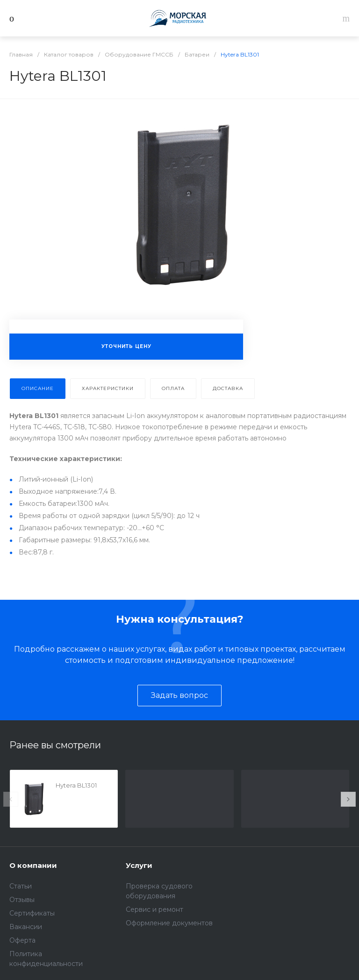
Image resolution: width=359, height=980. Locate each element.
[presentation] (11, 799)
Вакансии (26, 927)
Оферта (22, 940)
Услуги (139, 865)
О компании (33, 865)
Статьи (21, 886)
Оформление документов (169, 923)
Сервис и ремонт (154, 909)
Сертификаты (32, 913)
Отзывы (22, 900)
